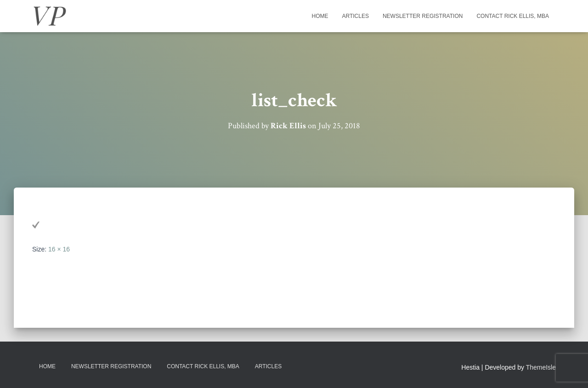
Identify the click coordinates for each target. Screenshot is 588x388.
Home (320, 16)
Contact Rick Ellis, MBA (513, 16)
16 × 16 (59, 249)
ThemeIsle (541, 367)
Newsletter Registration (423, 16)
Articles (355, 16)
